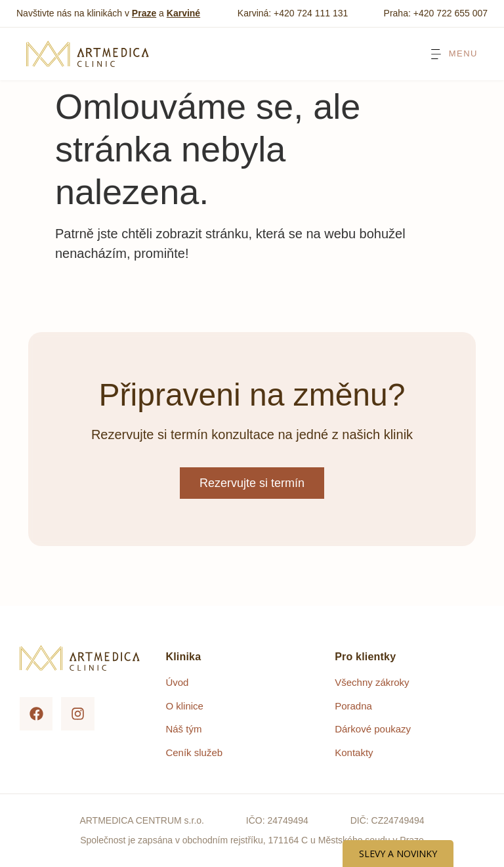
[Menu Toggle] (453, 54)
